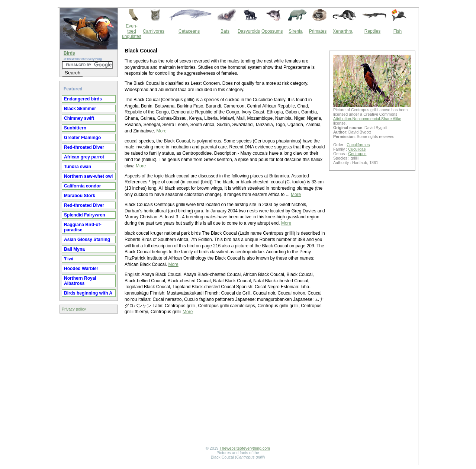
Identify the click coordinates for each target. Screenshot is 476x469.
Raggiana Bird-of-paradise (83, 227)
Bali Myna (74, 249)
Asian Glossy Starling (87, 240)
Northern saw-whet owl (88, 176)
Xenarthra (343, 31)
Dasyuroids (249, 31)
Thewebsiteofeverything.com (245, 448)
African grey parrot (84, 157)
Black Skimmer (80, 109)
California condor (82, 186)
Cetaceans (189, 31)
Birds (69, 53)
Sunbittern (75, 128)
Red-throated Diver (84, 147)
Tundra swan (78, 167)
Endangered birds (83, 99)
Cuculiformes (358, 145)
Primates (318, 31)
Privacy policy (74, 309)
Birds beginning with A (88, 293)
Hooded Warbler (81, 269)
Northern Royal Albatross (80, 281)
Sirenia (295, 31)
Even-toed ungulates (132, 31)
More (161, 131)
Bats (225, 31)
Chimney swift (79, 118)
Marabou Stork (80, 196)
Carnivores (154, 31)
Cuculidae (357, 149)
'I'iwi (69, 259)
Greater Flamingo (82, 138)
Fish (398, 31)
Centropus (357, 154)
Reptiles (372, 31)
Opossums (272, 31)
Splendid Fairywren (85, 215)
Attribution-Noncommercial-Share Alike (367, 119)
